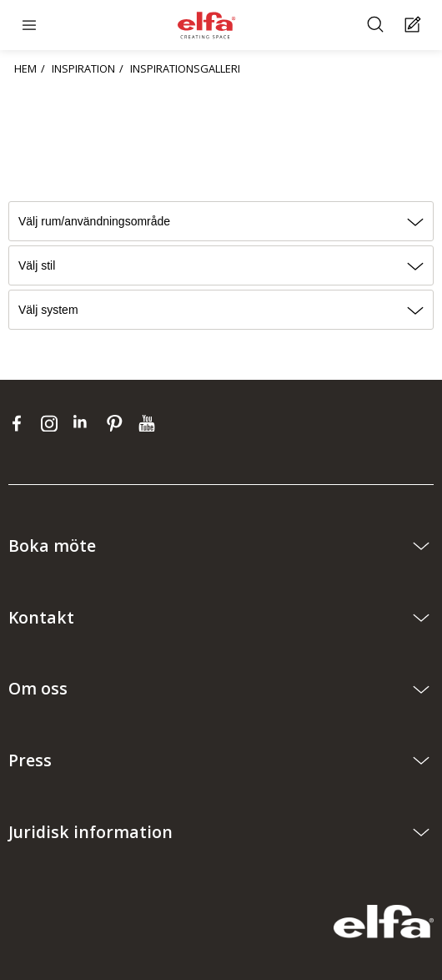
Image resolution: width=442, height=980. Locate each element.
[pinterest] (118, 423)
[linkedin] (85, 423)
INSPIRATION (83, 68)
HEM (25, 68)
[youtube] (149, 423)
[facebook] (20, 423)
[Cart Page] (415, 25)
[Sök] (377, 25)
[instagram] (53, 423)
